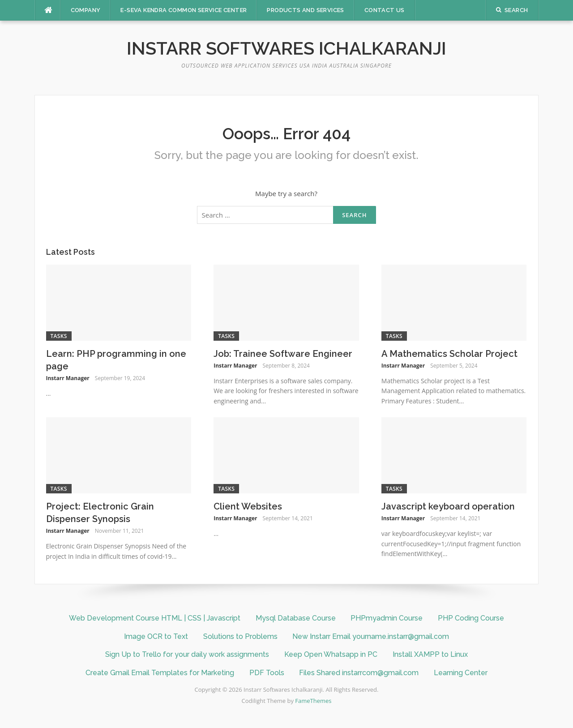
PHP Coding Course (471, 618)
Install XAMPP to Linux (430, 654)
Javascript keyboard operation (448, 506)
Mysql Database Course (296, 618)
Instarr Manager (68, 378)
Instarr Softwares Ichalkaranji (286, 48)
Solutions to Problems (240, 636)
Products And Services (305, 10)
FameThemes (313, 701)
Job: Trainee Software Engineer (283, 354)
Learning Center (461, 673)
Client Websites (248, 506)
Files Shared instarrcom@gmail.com (359, 673)
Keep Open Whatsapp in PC (331, 654)
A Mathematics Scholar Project (449, 354)
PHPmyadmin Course (387, 618)
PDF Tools (267, 673)
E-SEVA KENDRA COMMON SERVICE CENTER (184, 10)
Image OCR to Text (156, 636)
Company (86, 10)
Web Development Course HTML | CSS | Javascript (155, 618)
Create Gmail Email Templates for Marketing (160, 673)
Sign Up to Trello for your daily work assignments (187, 654)
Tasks (59, 336)
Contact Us (385, 10)
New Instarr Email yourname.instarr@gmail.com (371, 636)
